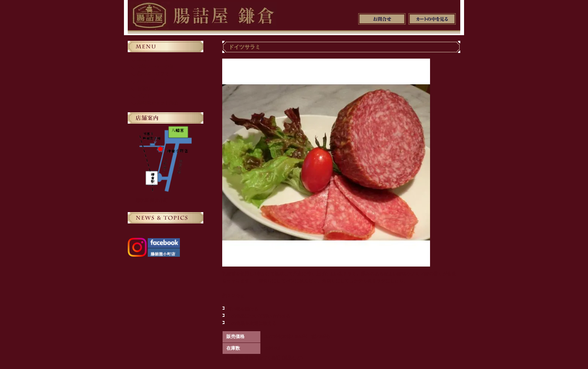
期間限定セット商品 (158, 103)
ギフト (144, 96)
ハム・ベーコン (153, 81)
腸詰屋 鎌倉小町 (152, 200)
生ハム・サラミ (153, 74)
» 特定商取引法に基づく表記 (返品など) (262, 358)
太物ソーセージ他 (155, 67)
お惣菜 (144, 88)
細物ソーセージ (153, 59)
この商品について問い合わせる (258, 316)
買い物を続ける (243, 309)
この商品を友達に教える (252, 323)
